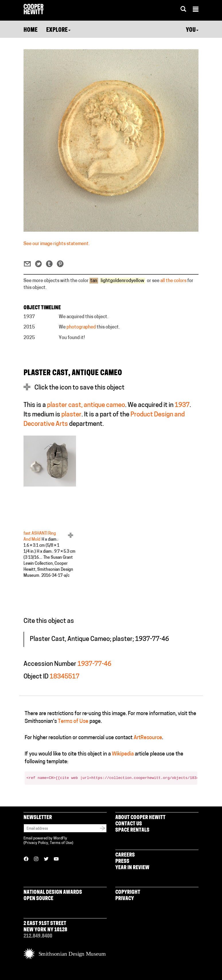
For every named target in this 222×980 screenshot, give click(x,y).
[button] (196, 10)
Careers (125, 855)
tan (94, 281)
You (192, 30)
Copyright (128, 893)
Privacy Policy (36, 843)
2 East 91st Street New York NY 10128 (45, 927)
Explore (58, 30)
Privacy (125, 899)
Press (122, 862)
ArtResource (148, 738)
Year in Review (132, 868)
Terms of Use (73, 722)
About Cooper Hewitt (140, 818)
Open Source (38, 899)
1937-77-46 (94, 664)
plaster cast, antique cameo (86, 405)
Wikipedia (123, 754)
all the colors (173, 281)
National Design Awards (53, 893)
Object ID (36, 677)
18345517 (65, 677)
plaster (71, 415)
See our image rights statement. (57, 244)
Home (31, 30)
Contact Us (129, 824)
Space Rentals (132, 830)
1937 (182, 405)
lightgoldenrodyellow (122, 281)
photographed (81, 327)
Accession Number (50, 664)
